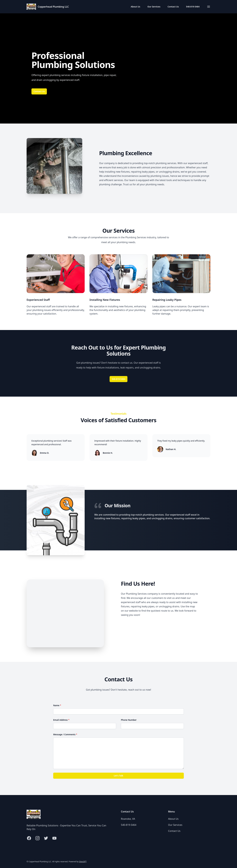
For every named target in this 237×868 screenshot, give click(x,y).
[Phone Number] (152, 726)
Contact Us (173, 7)
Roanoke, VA (128, 819)
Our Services (154, 7)
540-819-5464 (193, 7)
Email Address (61, 720)
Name (57, 705)
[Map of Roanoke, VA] (65, 613)
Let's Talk (119, 776)
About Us (135, 7)
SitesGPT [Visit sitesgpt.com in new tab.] (83, 862)
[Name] (118, 711)
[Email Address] (85, 726)
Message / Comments (65, 734)
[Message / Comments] (118, 753)
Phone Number (129, 720)
